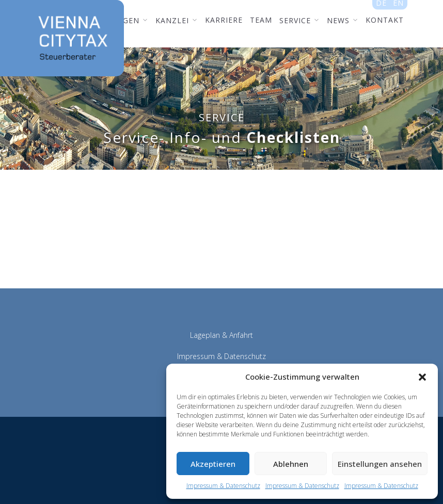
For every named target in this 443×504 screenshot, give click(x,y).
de (381, 6)
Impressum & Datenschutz (223, 486)
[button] (422, 377)
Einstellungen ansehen (380, 464)
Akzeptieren (213, 464)
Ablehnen (291, 464)
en (398, 6)
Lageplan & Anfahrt (221, 335)
